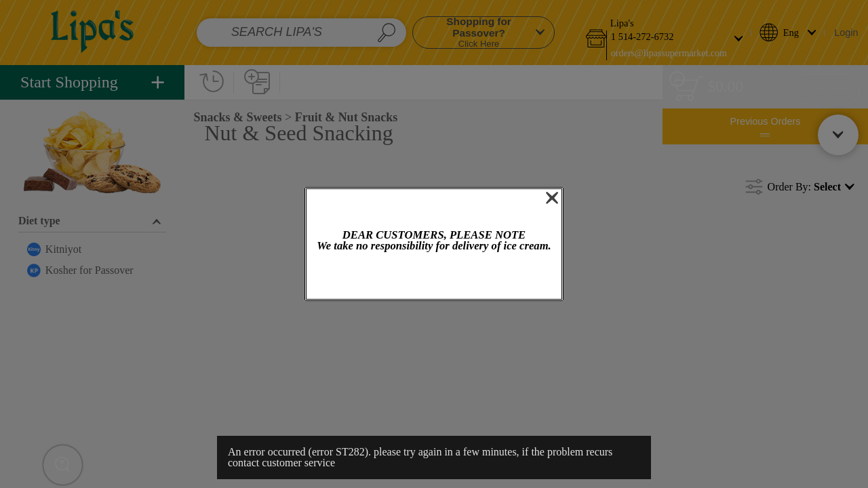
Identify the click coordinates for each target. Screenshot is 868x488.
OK (434, 277)
